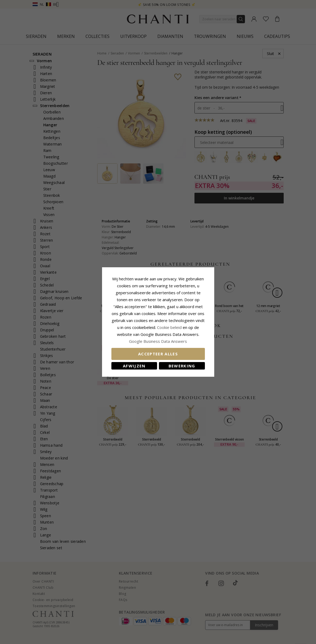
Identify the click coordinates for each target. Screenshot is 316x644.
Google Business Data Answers (158, 341)
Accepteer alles (158, 354)
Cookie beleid (170, 327)
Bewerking (182, 366)
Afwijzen (134, 366)
